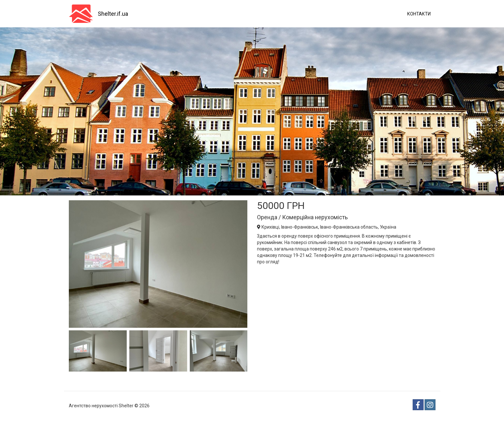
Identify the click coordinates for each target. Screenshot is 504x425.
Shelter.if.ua (113, 14)
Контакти (419, 14)
